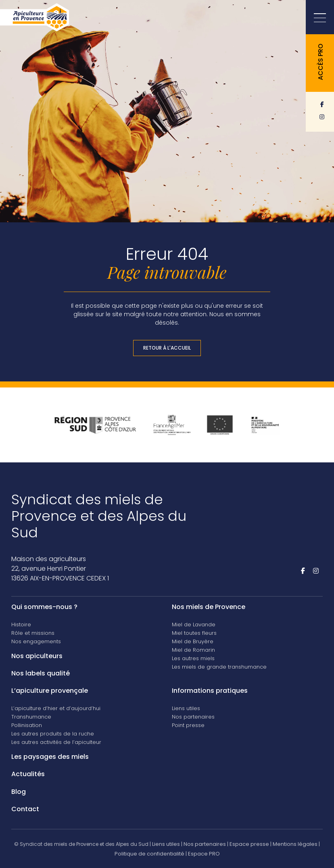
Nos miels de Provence (209, 607)
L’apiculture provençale (50, 691)
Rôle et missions (33, 633)
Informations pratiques (210, 691)
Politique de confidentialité (149, 854)
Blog (19, 792)
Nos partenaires (193, 717)
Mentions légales (295, 844)
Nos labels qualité (41, 673)
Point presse (188, 725)
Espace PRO (204, 854)
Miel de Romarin (193, 650)
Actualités (28, 774)
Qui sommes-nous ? (44, 607)
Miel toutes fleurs (194, 633)
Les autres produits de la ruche (53, 734)
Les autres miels (193, 658)
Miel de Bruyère (193, 641)
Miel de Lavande (194, 625)
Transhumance (31, 717)
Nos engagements (36, 641)
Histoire (21, 625)
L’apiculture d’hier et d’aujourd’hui (56, 708)
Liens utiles (186, 708)
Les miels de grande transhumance (219, 667)
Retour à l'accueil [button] (167, 348)
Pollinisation (27, 725)
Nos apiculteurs (37, 656)
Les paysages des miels (50, 757)
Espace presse (249, 844)
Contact (25, 809)
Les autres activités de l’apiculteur (56, 742)
